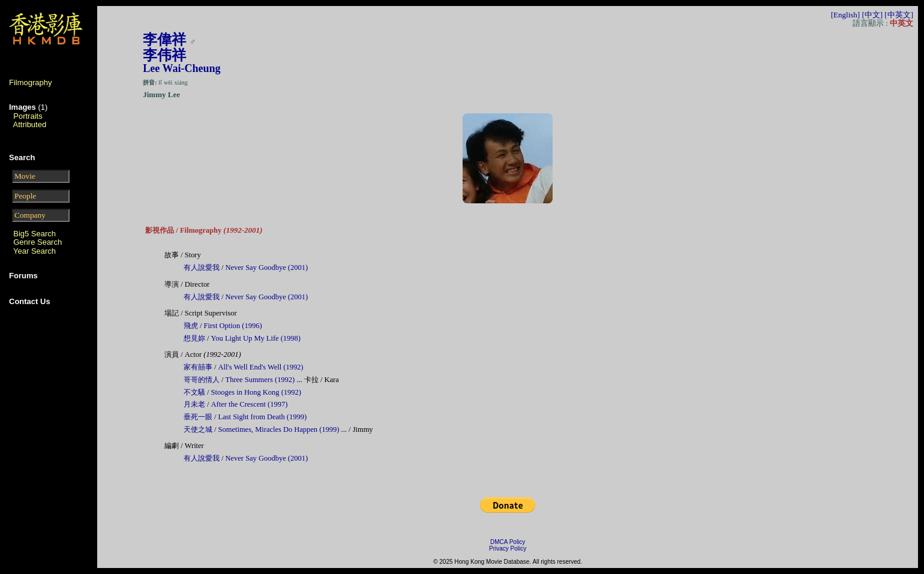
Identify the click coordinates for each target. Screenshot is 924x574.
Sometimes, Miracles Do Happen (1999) (279, 429)
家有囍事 (199, 367)
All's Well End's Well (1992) (261, 367)
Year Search (34, 251)
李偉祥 (164, 40)
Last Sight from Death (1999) (263, 417)
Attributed (30, 124)
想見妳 (195, 338)
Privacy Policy (508, 549)
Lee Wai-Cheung (181, 68)
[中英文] (899, 15)
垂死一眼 (199, 417)
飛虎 (192, 326)
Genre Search (37, 242)
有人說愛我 (202, 268)
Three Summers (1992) (260, 380)
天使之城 (199, 429)
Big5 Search (34, 234)
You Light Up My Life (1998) (256, 338)
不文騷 (195, 392)
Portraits (28, 116)
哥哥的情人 (202, 380)
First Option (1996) (233, 326)
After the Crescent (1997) (250, 404)
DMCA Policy (508, 542)
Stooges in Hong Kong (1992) (256, 392)
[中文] (872, 15)
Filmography (31, 82)
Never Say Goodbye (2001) (267, 268)
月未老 (195, 404)
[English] (845, 15)
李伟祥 (164, 55)
